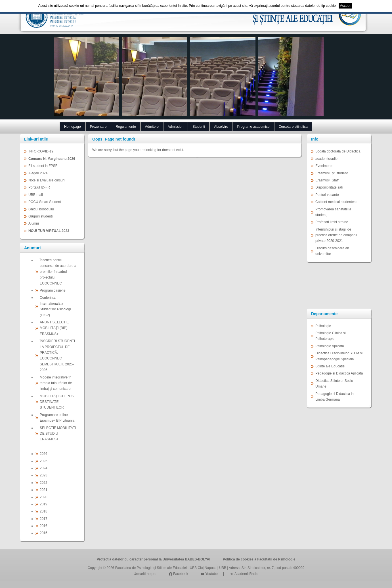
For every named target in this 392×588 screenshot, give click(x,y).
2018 (44, 511)
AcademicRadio (244, 574)
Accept (345, 6)
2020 (44, 497)
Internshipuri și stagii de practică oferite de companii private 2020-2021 (336, 235)
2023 (44, 475)
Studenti (199, 127)
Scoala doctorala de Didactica (338, 151)
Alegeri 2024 (38, 173)
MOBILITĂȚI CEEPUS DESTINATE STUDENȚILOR (57, 402)
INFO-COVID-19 (41, 151)
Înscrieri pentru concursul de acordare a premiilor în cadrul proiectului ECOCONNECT (58, 272)
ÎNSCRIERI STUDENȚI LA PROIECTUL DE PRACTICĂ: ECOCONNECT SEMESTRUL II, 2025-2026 (57, 355)
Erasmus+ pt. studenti (332, 173)
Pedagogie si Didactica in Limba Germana (335, 397)
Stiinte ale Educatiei (330, 366)
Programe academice (253, 127)
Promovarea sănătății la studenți (333, 212)
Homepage (73, 127)
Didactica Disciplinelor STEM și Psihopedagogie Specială (339, 356)
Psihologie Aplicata (330, 346)
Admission (176, 127)
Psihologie (323, 326)
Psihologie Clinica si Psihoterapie (331, 336)
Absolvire (221, 127)
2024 (44, 468)
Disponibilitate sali (329, 187)
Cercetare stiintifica (293, 127)
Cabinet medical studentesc (336, 202)
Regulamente (126, 127)
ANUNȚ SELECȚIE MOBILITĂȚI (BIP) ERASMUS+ (54, 328)
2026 (44, 454)
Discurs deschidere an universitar (332, 251)
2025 (44, 461)
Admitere (152, 127)
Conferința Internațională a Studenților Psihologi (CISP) (55, 306)
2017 (44, 519)
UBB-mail (36, 195)
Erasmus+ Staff (327, 180)
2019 (44, 504)
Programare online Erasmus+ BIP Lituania (57, 418)
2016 (44, 526)
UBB (223, 568)
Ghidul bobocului (41, 209)
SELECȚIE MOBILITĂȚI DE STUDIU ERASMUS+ (58, 434)
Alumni (34, 223)
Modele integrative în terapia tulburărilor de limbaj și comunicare (56, 383)
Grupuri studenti (40, 216)
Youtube (209, 574)
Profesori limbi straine (332, 222)
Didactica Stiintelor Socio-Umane (335, 384)
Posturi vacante (327, 195)
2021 (44, 490)
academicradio (326, 159)
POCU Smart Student (45, 202)
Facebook (179, 574)
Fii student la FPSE (43, 166)
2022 (44, 483)
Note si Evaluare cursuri (46, 180)
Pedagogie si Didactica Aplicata (339, 373)
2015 (44, 533)
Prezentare (98, 127)
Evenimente (324, 166)
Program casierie (53, 290)
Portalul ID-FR (39, 187)
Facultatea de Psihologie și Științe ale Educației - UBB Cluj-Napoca (166, 568)
